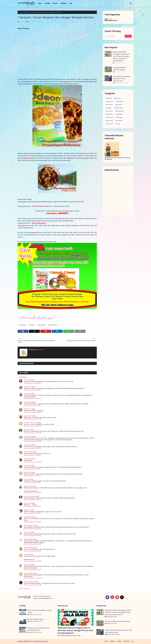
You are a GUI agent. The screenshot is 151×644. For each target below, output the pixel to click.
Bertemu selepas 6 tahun (36, 619)
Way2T (32, 641)
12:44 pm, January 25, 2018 (32, 441)
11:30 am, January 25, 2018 (32, 426)
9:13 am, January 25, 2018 (32, 383)
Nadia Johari (28, 409)
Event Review (109, 105)
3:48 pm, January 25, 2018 (32, 500)
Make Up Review (120, 111)
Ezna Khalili (27, 466)
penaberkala (28, 472)
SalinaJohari (28, 387)
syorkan (24, 202)
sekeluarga (70, 158)
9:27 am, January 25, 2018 (32, 399)
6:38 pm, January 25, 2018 (32, 529)
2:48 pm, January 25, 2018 (32, 462)
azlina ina (27, 430)
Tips (132, 641)
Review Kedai (109, 121)
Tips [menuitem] (71, 3)
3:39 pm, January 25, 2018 (32, 493)
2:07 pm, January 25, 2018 (32, 448)
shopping (34, 232)
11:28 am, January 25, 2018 (32, 419)
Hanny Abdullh (28, 573)
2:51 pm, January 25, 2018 (32, 469)
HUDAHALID (63, 636)
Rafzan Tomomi (29, 452)
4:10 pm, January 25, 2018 (32, 507)
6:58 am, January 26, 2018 (32, 570)
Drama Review (119, 101)
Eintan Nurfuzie (29, 548)
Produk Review (42, 325)
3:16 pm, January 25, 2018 (32, 476)
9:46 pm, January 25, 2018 (32, 536)
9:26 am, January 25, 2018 (32, 390)
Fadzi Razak (27, 565)
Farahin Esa (27, 394)
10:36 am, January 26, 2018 (32, 578)
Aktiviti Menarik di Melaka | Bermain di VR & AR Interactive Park (122, 79)
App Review (109, 98)
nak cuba (86, 158)
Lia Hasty (27, 555)
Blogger (45, 641)
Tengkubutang (28, 517)
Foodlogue (108, 108)
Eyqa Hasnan (28, 416)
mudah (66, 82)
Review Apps (119, 117)
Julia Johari (27, 380)
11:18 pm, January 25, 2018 (32, 544)
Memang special (28, 158)
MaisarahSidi (28, 486)
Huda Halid (22, 22)
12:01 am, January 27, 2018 (32, 585)
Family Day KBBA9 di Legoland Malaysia (120, 69)
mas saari (27, 479)
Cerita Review (27, 12)
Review (119, 641)
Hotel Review (109, 111)
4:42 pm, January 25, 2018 (32, 522)
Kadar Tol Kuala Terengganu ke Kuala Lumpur (40, 611)
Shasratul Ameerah (30, 496)
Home (21, 12)
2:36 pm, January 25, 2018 (32, 455)
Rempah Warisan (53, 325)
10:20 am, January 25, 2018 (32, 412)
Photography (119, 114)
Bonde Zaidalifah (29, 582)
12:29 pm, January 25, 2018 (32, 433)
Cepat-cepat (22, 225)
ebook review (109, 124)
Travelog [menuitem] (47, 3)
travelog (118, 124)
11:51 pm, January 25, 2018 (32, 551)
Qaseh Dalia (28, 503)
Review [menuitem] (55, 3)
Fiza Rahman (28, 445)
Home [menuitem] (40, 3)
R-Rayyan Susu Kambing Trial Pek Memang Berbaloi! (38, 629)
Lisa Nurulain (28, 436)
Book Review (118, 98)
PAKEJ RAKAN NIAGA (39, 223)
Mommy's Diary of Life (31, 423)
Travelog (113, 641)
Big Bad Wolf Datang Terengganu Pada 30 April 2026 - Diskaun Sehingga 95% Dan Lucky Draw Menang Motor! (121, 56)
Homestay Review (119, 108)
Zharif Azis (27, 510)
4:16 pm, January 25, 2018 (32, 513)
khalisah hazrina (29, 525)
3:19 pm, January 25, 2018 (32, 483)
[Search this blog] (115, 36)
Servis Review (119, 121)
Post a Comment (24, 589)
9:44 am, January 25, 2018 (32, 405)
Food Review (32, 325)
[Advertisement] (57, 55)
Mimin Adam (28, 402)
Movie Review (109, 114)
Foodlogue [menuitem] (63, 3)
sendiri (64, 235)
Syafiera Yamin (28, 539)
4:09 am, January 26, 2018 (32, 561)
